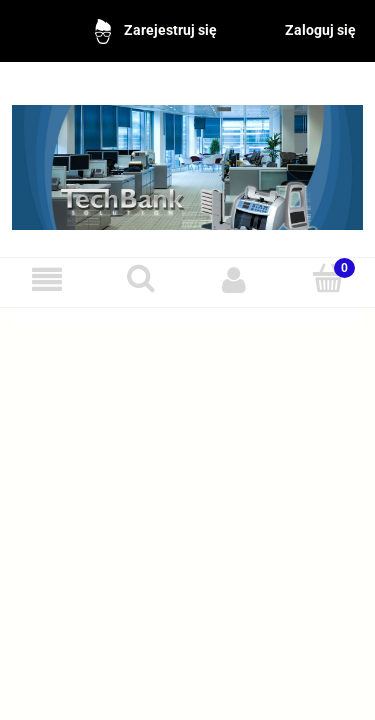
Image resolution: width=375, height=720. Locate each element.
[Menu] (47, 279)
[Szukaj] (141, 278)
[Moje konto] (235, 279)
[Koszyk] (328, 278)
